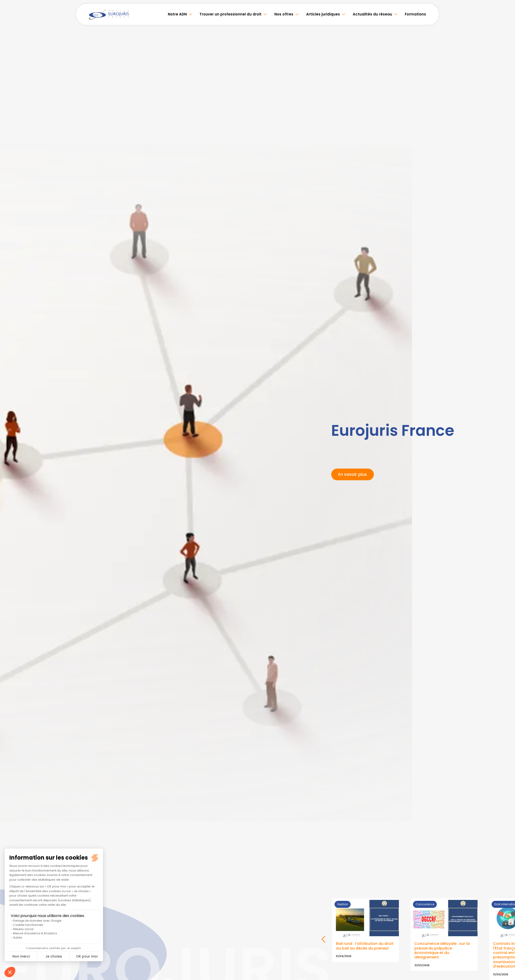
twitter (506, 471)
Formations (415, 14)
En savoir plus (353, 474)
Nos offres (286, 14)
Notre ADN (181, 14)
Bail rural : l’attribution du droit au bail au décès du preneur (365, 946)
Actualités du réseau (373, 14)
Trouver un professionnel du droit (233, 14)
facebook (506, 462)
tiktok (506, 518)
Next (324, 943)
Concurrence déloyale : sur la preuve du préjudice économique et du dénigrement (442, 951)
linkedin (506, 481)
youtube (506, 490)
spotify (506, 509)
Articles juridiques (324, 14)
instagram (506, 499)
